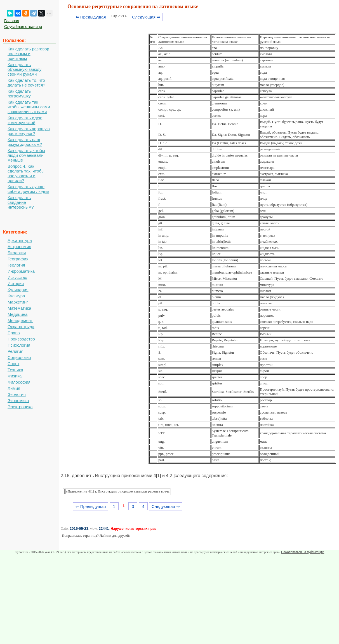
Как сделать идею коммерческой (25, 120)
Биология (17, 253)
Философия (19, 382)
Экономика (18, 401)
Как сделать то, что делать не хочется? (26, 83)
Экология (17, 394)
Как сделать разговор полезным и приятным (28, 54)
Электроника (20, 407)
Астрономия (19, 247)
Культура (16, 296)
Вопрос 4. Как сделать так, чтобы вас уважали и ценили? (26, 173)
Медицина (17, 314)
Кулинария (18, 290)
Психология (19, 345)
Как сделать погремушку (19, 94)
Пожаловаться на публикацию (303, 552)
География (18, 259)
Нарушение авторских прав (134, 529)
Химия (14, 388)
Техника (15, 370)
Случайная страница (23, 27)
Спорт (13, 364)
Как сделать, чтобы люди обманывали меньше (26, 155)
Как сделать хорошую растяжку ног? (29, 131)
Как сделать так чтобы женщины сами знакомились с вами (29, 107)
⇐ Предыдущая (91, 17)
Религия (15, 351)
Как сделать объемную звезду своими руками (24, 69)
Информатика (21, 271)
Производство (21, 339)
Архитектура (20, 240)
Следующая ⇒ (146, 17)
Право (14, 333)
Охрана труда (21, 327)
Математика (19, 308)
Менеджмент (20, 320)
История (16, 283)
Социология (19, 357)
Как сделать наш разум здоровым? (25, 142)
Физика (15, 376)
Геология (16, 265)
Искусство (17, 277)
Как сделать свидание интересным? (21, 202)
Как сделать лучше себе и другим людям (28, 189)
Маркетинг (18, 302)
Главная (12, 21)
